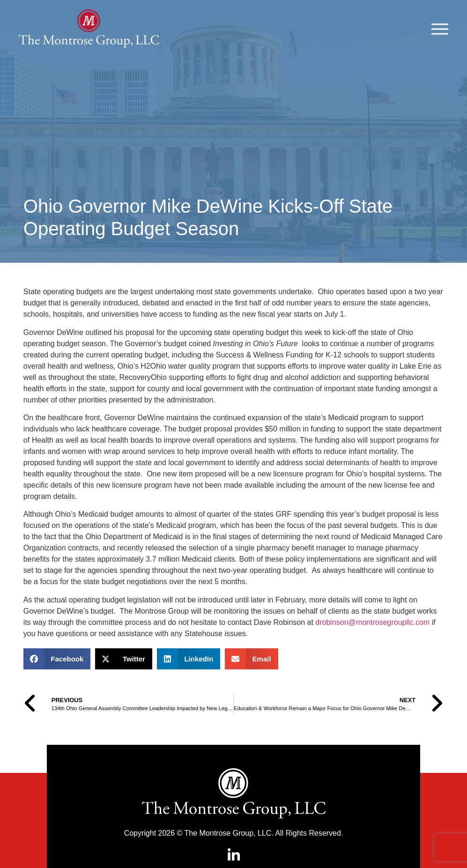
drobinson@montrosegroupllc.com (372, 645)
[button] (57, 682)
